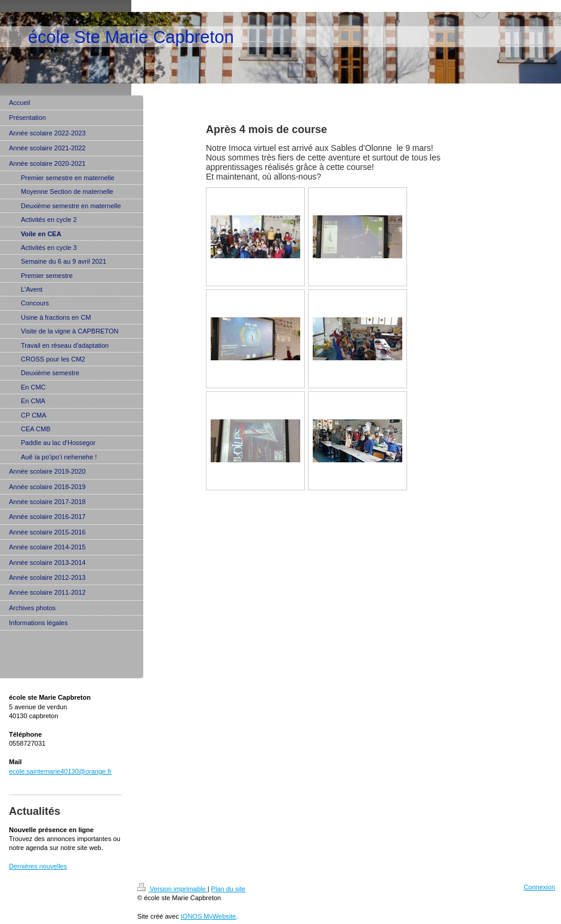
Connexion (539, 887)
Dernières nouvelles (38, 866)
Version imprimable (172, 889)
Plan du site (228, 889)
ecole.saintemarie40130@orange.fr (60, 771)
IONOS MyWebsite (209, 916)
